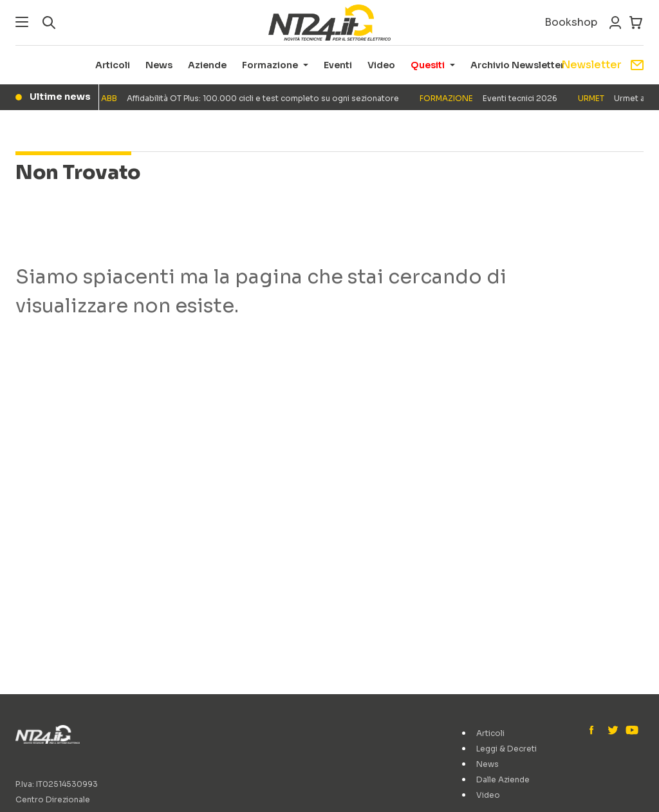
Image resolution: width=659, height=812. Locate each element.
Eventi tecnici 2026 (490, 98)
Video (381, 65)
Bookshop (571, 22)
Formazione (270, 65)
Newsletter (602, 65)
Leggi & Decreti (506, 749)
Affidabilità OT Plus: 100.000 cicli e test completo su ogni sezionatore (252, 98)
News (159, 65)
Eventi (338, 65)
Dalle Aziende (503, 779)
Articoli (113, 65)
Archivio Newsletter (517, 65)
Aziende (207, 65)
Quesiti (428, 65)
